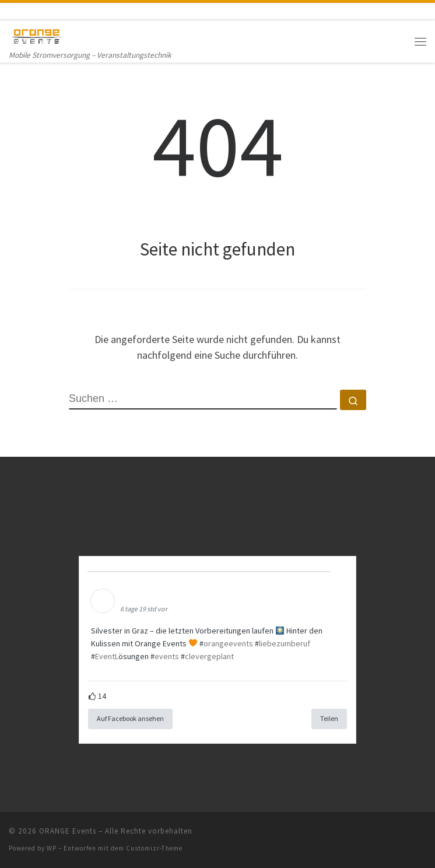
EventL (107, 656)
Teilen (329, 718)
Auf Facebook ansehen (130, 718)
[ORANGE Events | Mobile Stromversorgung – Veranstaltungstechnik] (37, 34)
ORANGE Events (68, 831)
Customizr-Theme (154, 848)
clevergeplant (209, 656)
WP (52, 848)
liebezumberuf (285, 643)
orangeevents (228, 643)
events (167, 656)
